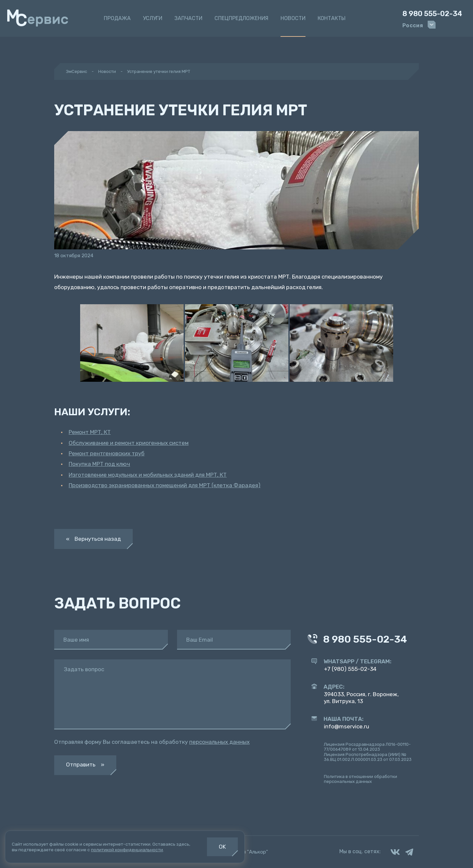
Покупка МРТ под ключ (99, 464)
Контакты (332, 18)
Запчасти (188, 18)
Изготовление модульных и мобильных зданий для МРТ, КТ (148, 475)
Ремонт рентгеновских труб (107, 453)
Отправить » (85, 765)
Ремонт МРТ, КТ (90, 432)
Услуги (153, 18)
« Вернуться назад (93, 539)
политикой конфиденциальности (127, 850)
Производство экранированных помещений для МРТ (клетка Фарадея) (165, 485)
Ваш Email (200, 640)
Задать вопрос (84, 669)
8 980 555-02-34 (432, 14)
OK (222, 847)
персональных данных (219, 742)
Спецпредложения (241, 18)
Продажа (117, 18)
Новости (293, 18)
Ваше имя (76, 640)
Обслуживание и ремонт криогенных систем (129, 443)
